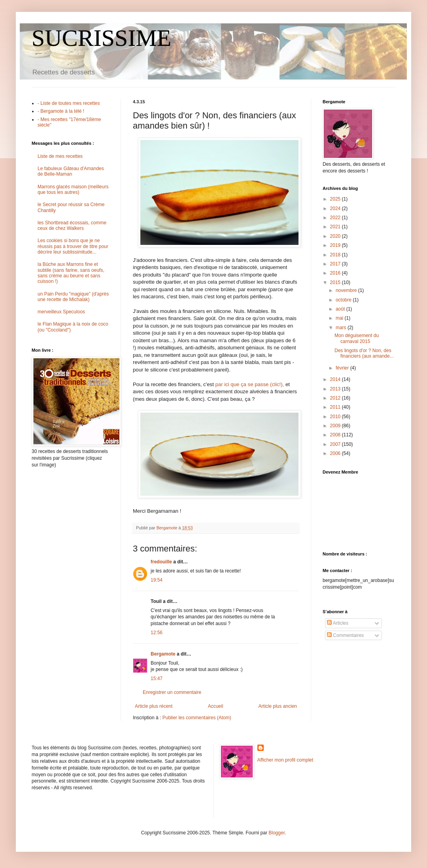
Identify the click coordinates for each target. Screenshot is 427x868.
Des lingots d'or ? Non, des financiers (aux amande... (364, 353)
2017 (336, 264)
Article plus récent (154, 706)
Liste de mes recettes (60, 156)
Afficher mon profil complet (285, 760)
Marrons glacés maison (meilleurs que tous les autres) (73, 190)
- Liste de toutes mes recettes (69, 103)
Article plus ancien (278, 706)
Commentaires (345, 635)
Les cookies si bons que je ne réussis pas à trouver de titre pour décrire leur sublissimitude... (73, 246)
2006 (336, 453)
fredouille (161, 562)
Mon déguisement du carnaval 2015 (357, 338)
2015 (336, 282)
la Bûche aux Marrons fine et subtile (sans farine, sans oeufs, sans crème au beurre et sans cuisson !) (71, 273)
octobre (344, 300)
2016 (336, 273)
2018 (336, 255)
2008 (336, 435)
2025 (336, 199)
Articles (338, 623)
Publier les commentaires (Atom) (197, 718)
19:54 (157, 580)
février (343, 368)
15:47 (157, 678)
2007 (336, 444)
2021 (336, 227)
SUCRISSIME (101, 38)
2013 (336, 389)
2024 (336, 208)
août (341, 309)
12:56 (157, 633)
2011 (336, 407)
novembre (347, 290)
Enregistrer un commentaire (172, 692)
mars (342, 328)
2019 (336, 245)
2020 (336, 236)
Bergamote (163, 654)
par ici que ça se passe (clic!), (250, 384)
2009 (336, 426)
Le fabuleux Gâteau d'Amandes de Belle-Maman (71, 171)
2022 (336, 218)
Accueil (216, 706)
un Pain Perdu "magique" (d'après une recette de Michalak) (73, 297)
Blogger (277, 833)
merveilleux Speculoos (61, 312)
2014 (336, 379)
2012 (336, 398)
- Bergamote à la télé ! (61, 111)
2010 (336, 417)
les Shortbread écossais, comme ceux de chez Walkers (72, 226)
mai (340, 318)
